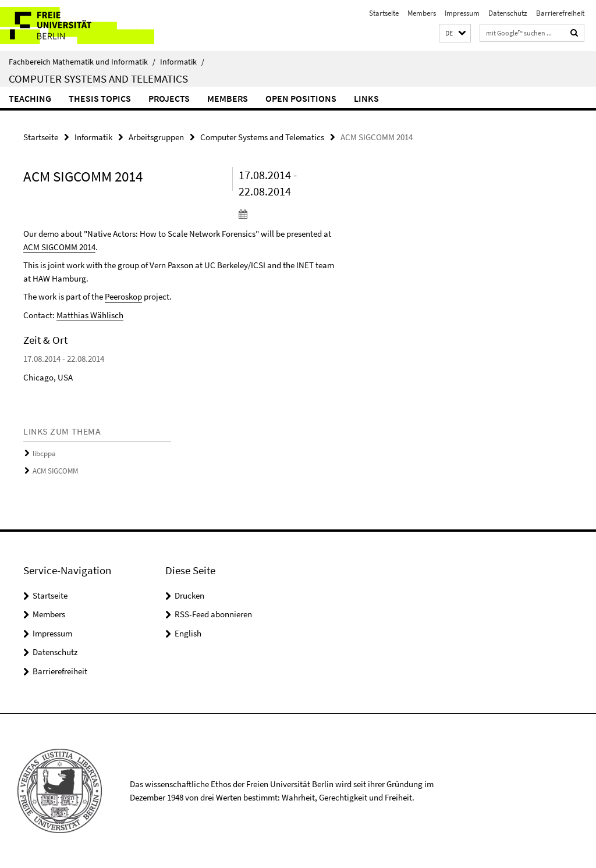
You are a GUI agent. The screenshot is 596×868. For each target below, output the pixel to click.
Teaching (30, 98)
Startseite (384, 13)
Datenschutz (508, 13)
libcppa (44, 453)
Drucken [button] (189, 595)
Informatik (182, 62)
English (188, 633)
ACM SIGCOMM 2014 (59, 247)
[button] (455, 33)
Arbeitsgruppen (156, 137)
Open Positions (301, 98)
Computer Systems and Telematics (98, 79)
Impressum (462, 13)
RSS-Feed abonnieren (213, 614)
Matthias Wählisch (90, 315)
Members (422, 13)
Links (366, 98)
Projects (169, 98)
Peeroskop (123, 296)
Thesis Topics (100, 98)
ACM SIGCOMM (55, 471)
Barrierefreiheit (560, 13)
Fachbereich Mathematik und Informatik (82, 62)
